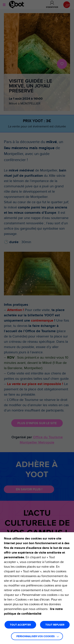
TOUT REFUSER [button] (55, 625)
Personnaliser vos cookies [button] (36, 636)
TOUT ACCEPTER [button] (20, 625)
